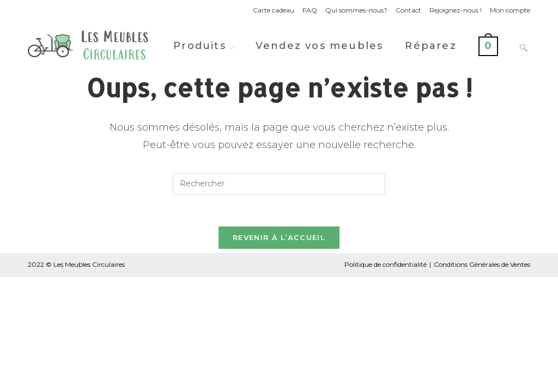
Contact (408, 10)
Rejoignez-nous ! (456, 10)
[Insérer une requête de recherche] (279, 184)
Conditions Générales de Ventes (482, 266)
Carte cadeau (274, 10)
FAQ (310, 10)
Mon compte (510, 10)
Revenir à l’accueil (279, 239)
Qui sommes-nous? (356, 10)
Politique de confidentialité (386, 266)
